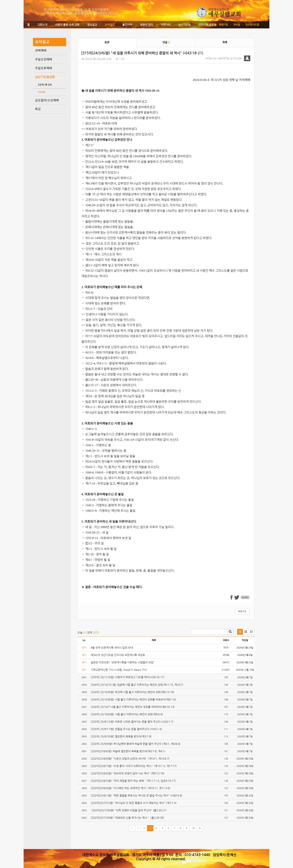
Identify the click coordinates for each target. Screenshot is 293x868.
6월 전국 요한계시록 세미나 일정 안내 (112, 648)
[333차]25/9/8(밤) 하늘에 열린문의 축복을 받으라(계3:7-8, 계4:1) (128, 751)
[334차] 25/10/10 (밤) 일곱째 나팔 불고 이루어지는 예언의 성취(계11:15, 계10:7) (137, 685)
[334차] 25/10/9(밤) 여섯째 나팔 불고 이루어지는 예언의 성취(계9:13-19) (132, 692)
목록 (225, 42)
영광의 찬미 (146, 25)
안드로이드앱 (252, 25)
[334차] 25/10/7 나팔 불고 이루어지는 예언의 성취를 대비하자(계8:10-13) (133, 707)
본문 (107, 42)
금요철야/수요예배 (47, 100)
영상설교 (92, 25)
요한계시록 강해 (45, 85)
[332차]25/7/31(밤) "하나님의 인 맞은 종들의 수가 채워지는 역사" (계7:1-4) (134, 803)
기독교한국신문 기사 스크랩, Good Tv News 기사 (119, 670)
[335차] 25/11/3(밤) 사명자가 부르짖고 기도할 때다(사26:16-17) (128, 677)
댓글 (166, 42)
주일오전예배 (43, 59)
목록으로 (242, 611)
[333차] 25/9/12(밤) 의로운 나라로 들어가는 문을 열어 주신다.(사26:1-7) (132, 722)
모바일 (237, 25)
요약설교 (110, 25)
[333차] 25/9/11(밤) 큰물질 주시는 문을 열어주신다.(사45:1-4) (126, 729)
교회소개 (42, 25)
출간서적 (127, 25)
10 (193, 828)
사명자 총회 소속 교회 (67, 25)
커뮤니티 (166, 25)
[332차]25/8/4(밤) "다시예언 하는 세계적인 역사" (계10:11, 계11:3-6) (131, 788)
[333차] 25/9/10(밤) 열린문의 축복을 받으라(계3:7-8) (122, 736)
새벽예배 (41, 50)
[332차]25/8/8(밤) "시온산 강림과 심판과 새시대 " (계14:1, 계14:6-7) (130, 759)
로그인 (210, 25)
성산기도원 (184, 25)
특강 (38, 109)
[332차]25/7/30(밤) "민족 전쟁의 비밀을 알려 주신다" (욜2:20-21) (129, 810)
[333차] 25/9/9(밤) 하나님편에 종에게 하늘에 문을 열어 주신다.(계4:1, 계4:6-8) (136, 744)
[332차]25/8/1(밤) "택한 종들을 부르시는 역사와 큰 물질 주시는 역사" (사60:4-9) (136, 795)
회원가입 (223, 25)
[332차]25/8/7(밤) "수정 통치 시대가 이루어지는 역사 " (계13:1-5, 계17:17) (134, 766)
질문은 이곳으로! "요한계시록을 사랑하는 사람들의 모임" (123, 662)
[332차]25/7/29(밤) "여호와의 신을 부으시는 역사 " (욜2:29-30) (127, 818)
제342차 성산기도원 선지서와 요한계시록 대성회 (118, 655)
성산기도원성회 (45, 77)
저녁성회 (42, 92)
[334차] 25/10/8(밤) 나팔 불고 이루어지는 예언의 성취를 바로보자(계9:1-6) (133, 699)
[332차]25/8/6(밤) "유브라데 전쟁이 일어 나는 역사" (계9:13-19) (128, 773)
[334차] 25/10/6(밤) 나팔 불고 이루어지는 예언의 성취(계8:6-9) (127, 714)
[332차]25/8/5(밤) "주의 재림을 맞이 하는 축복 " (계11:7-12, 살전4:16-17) (133, 781)
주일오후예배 (43, 68)
